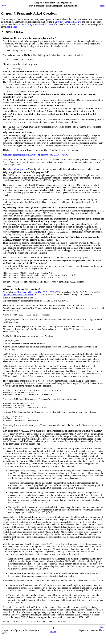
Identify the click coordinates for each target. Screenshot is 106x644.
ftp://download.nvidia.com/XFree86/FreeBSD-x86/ (36, 295)
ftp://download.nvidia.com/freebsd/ (18, 298)
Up (53, 636)
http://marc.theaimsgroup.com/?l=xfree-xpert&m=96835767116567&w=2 (36, 156)
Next (102, 6)
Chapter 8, (68, 22)
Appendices (12, 27)
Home (53, 640)
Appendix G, (34, 24)
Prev (4, 6)
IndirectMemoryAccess (17, 171)
